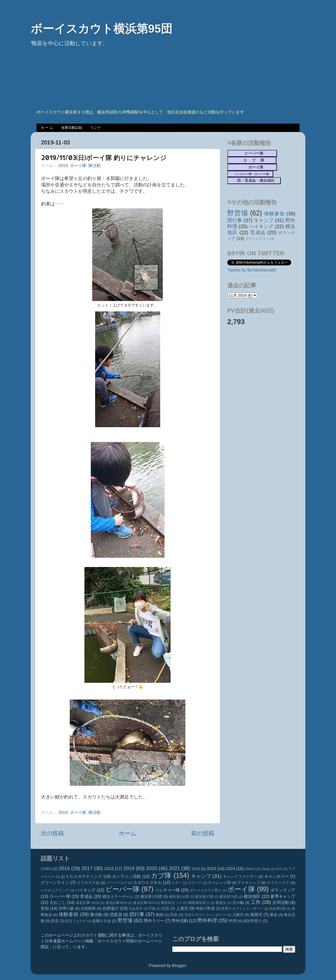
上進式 (182, 908)
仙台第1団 (277, 909)
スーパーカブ (117, 883)
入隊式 (238, 915)
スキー (177, 883)
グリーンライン (257, 239)
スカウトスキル (148, 882)
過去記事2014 (116, 903)
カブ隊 (161, 876)
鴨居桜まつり (171, 903)
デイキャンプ (249, 883)
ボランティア (283, 890)
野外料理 (207, 920)
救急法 (221, 903)
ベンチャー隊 (168, 890)
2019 (63, 166)
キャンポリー (277, 876)
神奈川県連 (205, 908)
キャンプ (264, 220)
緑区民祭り (253, 921)
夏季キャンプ (283, 896)
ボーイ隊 (78, 166)
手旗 (152, 909)
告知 (45, 908)
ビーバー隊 (123, 889)
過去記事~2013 (87, 903)
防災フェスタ (76, 921)
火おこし (58, 902)
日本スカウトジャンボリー (205, 915)
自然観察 (88, 908)
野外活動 (180, 921)
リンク (95, 128)
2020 (152, 868)
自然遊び (111, 908)
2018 (109, 869)
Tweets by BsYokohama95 (252, 270)
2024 (230, 869)
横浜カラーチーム (118, 897)
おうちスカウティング (82, 876)
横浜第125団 (152, 897)
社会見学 (136, 909)
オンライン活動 (127, 876)
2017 (87, 868)
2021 (174, 868)
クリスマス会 (88, 883)
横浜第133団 (179, 897)
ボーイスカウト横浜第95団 (102, 29)
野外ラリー (154, 921)
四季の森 (66, 908)
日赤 (174, 915)
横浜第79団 (229, 897)
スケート (195, 883)
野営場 (238, 213)
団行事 (235, 220)
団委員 (116, 915)
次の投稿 (52, 833)
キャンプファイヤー (240, 877)
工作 (256, 902)
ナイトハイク (278, 883)
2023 (211, 869)
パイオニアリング (55, 890)
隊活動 (95, 166)
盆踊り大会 (102, 921)
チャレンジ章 (219, 883)
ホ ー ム (47, 128)
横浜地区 (252, 896)
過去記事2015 (144, 903)
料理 (233, 921)
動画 (160, 915)
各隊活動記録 (72, 128)
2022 (196, 869)
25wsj (266, 869)
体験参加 (274, 214)
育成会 (258, 232)
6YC (279, 869)
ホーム (128, 833)
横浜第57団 (204, 897)
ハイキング (261, 226)
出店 (165, 908)
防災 (55, 921)
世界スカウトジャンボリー (243, 909)
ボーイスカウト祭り (206, 890)
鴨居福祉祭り (199, 903)
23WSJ (250, 869)
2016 (64, 868)
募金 (274, 915)
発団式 (256, 915)
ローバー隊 (60, 896)
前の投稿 (203, 833)
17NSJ (46, 869)
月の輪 (238, 903)
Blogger (179, 966)
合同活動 (281, 902)
